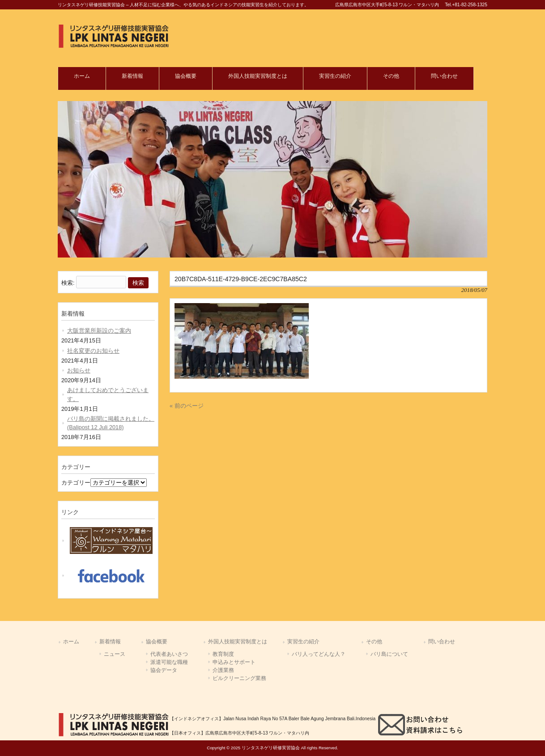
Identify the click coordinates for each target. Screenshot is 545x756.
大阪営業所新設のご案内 (99, 331)
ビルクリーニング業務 (239, 678)
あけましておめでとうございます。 (108, 394)
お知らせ (79, 370)
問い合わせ (442, 642)
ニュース (115, 654)
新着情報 (110, 642)
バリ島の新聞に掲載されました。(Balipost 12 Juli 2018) (111, 423)
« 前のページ (187, 406)
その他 (374, 642)
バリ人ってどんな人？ (319, 654)
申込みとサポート (234, 662)
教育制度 (223, 654)
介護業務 (223, 670)
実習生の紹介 (303, 642)
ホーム (71, 642)
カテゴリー (76, 483)
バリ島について (389, 654)
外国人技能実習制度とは (238, 642)
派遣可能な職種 (169, 662)
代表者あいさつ (169, 654)
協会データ (164, 670)
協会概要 (157, 642)
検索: (68, 283)
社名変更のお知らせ (93, 351)
